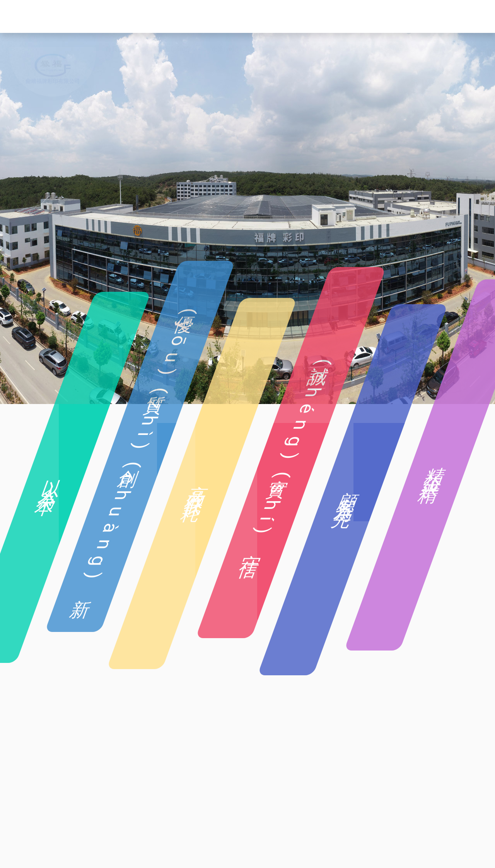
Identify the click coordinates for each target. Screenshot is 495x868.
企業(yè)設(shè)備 (298, 17)
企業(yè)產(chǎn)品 (238, 17)
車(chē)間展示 (352, 17)
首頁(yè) (117, 17)
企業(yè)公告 (398, 17)
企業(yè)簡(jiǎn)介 (166, 17)
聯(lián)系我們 (444, 17)
